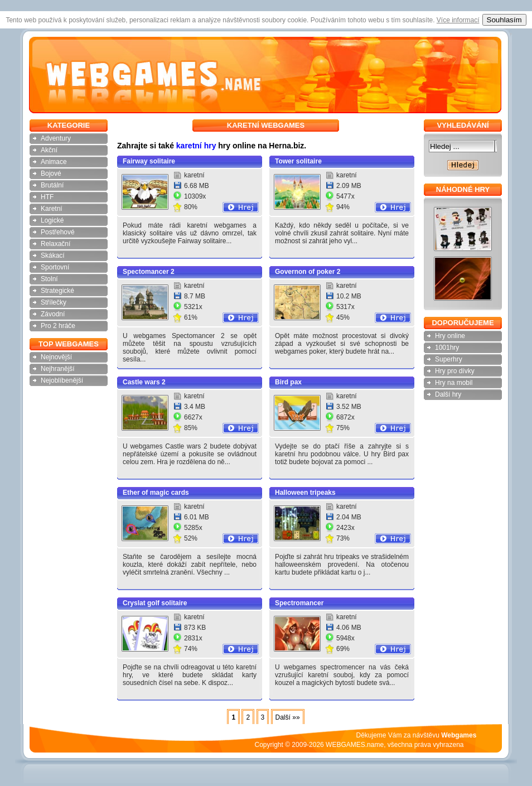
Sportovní (55, 267)
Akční (49, 150)
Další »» (288, 717)
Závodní (53, 314)
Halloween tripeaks (305, 493)
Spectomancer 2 (149, 272)
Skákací (53, 255)
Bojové (51, 173)
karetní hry (196, 146)
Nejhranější (58, 369)
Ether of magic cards (156, 493)
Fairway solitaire (149, 161)
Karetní (52, 209)
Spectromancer (299, 603)
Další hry (448, 394)
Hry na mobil (454, 383)
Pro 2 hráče (58, 326)
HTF (47, 197)
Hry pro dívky (455, 371)
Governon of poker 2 (308, 272)
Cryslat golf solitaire (155, 603)
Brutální (52, 185)
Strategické (57, 291)
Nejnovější (56, 357)
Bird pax (288, 382)
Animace (54, 162)
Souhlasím (504, 20)
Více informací (458, 20)
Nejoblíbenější (62, 380)
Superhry (449, 359)
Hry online (450, 336)
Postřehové (58, 232)
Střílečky (54, 302)
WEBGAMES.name (355, 745)
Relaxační (55, 244)
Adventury (56, 138)
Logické (52, 220)
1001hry (447, 348)
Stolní (49, 279)
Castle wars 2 (144, 382)
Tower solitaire (298, 161)
